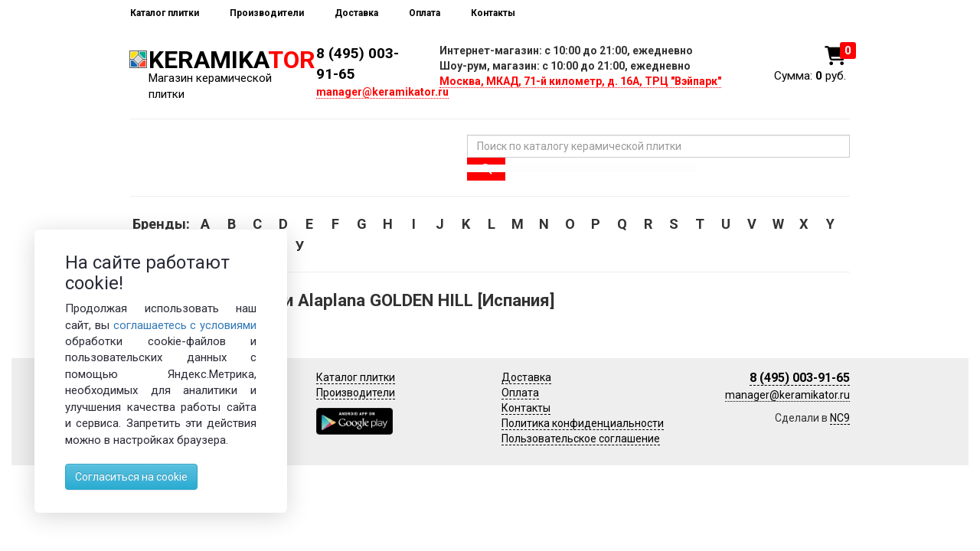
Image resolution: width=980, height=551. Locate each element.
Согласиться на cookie (131, 477)
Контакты (493, 13)
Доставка (356, 13)
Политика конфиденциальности (583, 423)
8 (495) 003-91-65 (800, 378)
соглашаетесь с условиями (185, 325)
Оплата (425, 13)
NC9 (840, 418)
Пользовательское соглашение (581, 439)
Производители (267, 13)
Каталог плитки (165, 13)
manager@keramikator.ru (382, 92)
